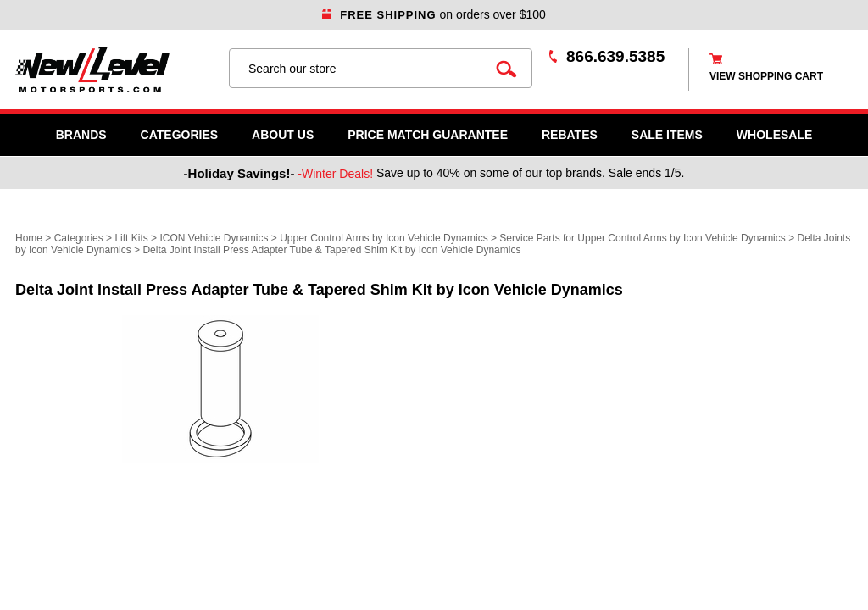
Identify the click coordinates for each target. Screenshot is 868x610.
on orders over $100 (434, 14)
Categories (180, 135)
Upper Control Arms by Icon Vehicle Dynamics (384, 238)
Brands (81, 135)
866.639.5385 (615, 56)
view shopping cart (766, 76)
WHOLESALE (774, 135)
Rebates (570, 135)
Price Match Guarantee (428, 135)
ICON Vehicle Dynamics (214, 238)
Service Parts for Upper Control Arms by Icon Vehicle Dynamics (642, 238)
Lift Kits (131, 238)
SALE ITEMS (667, 135)
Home (29, 238)
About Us (283, 135)
